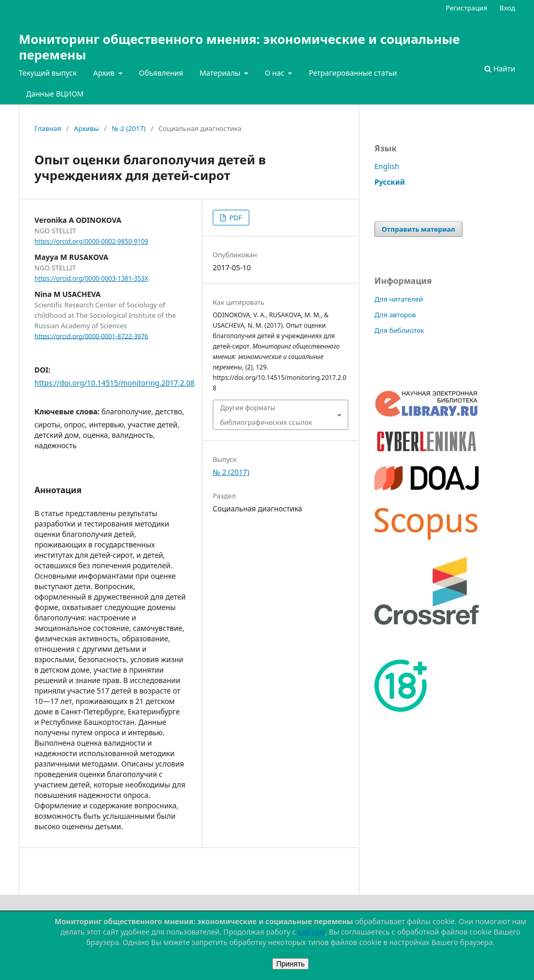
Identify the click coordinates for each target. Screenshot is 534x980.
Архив (105, 73)
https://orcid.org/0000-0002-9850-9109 (91, 241)
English (387, 166)
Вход (507, 8)
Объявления (161, 73)
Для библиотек (399, 330)
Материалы (221, 73)
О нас (276, 73)
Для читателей (399, 299)
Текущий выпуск (48, 73)
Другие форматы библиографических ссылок (266, 415)
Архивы (87, 128)
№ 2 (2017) (129, 128)
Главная (48, 128)
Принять (291, 964)
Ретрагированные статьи (353, 73)
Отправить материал (418, 229)
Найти (500, 69)
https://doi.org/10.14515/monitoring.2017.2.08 (114, 383)
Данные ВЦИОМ (55, 94)
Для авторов (395, 315)
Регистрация (467, 8)
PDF (234, 218)
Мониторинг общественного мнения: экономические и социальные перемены (239, 47)
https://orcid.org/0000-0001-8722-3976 (91, 336)
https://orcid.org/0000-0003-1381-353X (91, 278)
